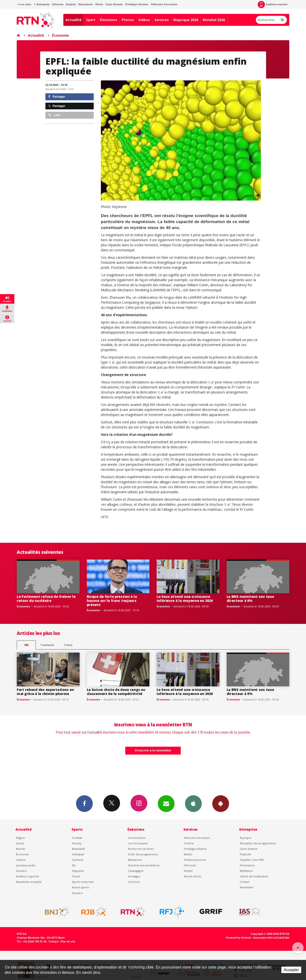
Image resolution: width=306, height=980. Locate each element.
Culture (21, 860)
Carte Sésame (114, 4)
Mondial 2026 (214, 20)
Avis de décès (192, 876)
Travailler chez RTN (252, 860)
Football (77, 838)
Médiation (246, 871)
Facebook (84, 803)
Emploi (188, 871)
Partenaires (247, 865)
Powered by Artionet (238, 938)
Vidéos (144, 20)
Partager (57, 97)
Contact (245, 882)
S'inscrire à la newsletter (153, 750)
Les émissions (137, 838)
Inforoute (58, 4)
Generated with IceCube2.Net (271, 938)
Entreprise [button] (42, 4)
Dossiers (21, 871)
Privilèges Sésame (137, 4)
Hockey (77, 843)
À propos (246, 838)
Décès (99, 4)
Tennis (76, 876)
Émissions (109, 20)
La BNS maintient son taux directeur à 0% (250, 599)
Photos (128, 20)
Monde (21, 849)
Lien (54, 115)
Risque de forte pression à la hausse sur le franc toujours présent (112, 601)
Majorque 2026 (186, 20)
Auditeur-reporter (273, 5)
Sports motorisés (83, 882)
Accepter (291, 970)
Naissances (86, 4)
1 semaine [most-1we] (47, 645)
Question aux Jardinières (144, 865)
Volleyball (78, 854)
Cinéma (189, 843)
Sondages (134, 876)
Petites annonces (195, 860)
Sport (91, 20)
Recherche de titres (141, 849)
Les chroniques (138, 843)
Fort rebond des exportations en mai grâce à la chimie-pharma (45, 692)
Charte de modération (254, 876)
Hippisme (78, 871)
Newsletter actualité (29, 882)
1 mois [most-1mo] (68, 645)
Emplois (71, 4)
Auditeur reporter (28, 876)
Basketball (78, 849)
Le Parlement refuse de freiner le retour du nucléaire (46, 599)
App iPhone (193, 803)
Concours (134, 882)
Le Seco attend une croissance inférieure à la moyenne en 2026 (185, 599)
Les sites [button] (24, 4)
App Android (221, 803)
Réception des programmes (258, 843)
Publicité (245, 854)
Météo (188, 854)
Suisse (20, 843)
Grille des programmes (143, 854)
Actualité (74, 20)
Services (162, 20)
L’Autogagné (136, 871)
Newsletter (247, 887)
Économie (60, 35)
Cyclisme (78, 860)
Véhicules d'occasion (164, 4)
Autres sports (80, 887)
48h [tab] (26, 645)
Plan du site (68, 941)
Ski (74, 865)
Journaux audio (26, 865)
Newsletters (166, 803)
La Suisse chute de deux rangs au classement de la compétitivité (116, 692)
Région (20, 838)
